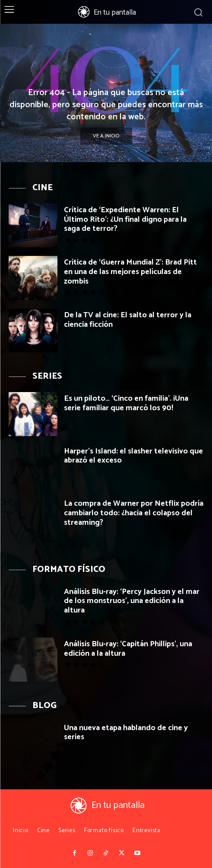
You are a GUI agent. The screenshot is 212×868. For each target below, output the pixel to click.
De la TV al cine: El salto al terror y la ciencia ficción (128, 320)
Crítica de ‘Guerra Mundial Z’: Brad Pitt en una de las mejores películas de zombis (130, 272)
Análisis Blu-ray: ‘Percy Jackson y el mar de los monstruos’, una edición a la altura (132, 601)
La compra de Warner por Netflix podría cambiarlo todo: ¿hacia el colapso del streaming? (134, 513)
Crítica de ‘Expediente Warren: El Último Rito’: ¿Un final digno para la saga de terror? (125, 219)
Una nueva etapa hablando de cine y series (126, 733)
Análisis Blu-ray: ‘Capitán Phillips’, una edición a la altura (128, 649)
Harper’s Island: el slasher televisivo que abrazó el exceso (133, 456)
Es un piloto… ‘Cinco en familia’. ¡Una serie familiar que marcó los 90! (126, 403)
